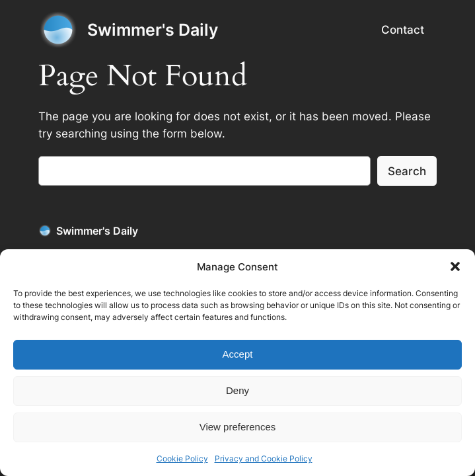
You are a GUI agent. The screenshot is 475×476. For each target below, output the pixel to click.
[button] (455, 266)
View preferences (238, 427)
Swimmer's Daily (153, 29)
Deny (237, 390)
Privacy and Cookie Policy (264, 458)
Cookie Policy (182, 458)
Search (407, 171)
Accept (238, 354)
